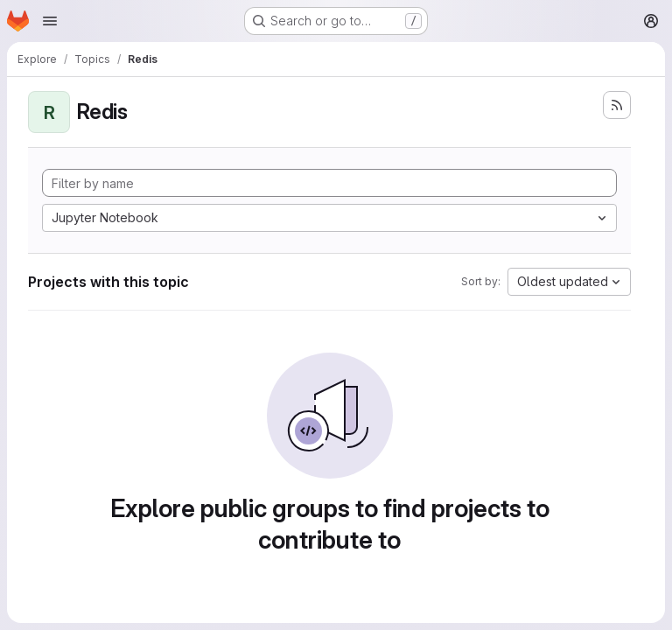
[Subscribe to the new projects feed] (617, 105)
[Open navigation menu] (50, 21)
